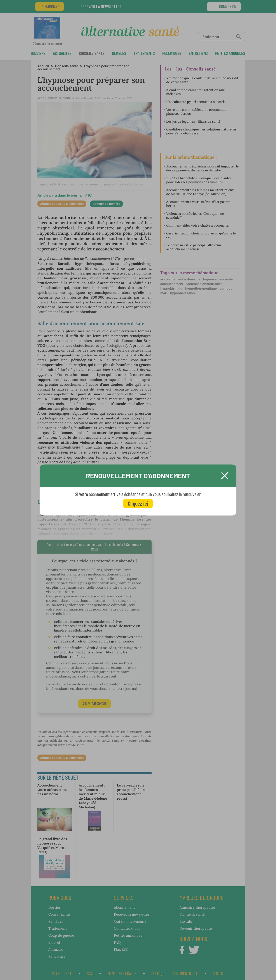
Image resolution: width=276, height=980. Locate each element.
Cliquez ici (138, 503)
